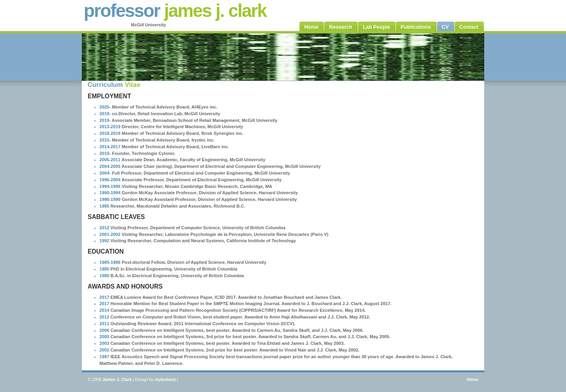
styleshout (165, 379)
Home (472, 379)
